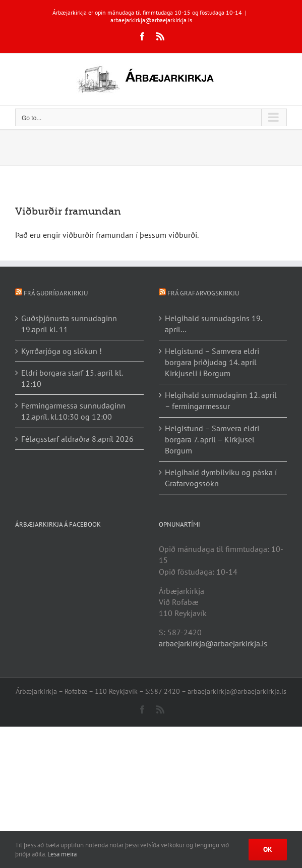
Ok (268, 849)
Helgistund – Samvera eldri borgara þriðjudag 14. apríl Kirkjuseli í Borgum (212, 362)
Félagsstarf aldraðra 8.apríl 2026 (77, 439)
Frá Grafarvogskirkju (203, 293)
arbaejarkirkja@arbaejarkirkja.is (151, 20)
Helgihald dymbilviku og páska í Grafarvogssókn (221, 478)
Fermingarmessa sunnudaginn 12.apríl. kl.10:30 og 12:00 (73, 411)
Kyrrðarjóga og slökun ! (62, 351)
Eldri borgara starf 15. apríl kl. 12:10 (72, 378)
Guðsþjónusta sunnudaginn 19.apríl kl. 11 (69, 324)
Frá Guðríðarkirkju (56, 293)
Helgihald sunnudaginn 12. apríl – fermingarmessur (221, 400)
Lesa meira (62, 854)
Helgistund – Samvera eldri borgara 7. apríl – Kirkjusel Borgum (212, 439)
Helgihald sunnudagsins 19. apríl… (213, 324)
